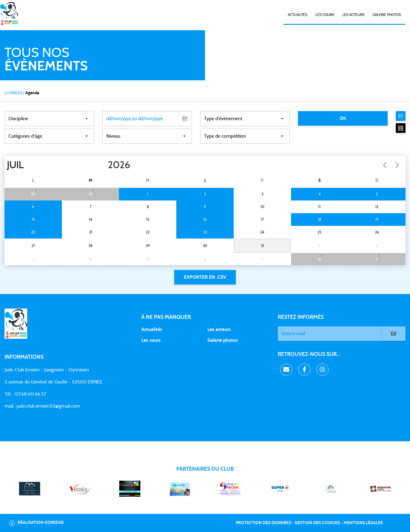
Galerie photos (387, 15)
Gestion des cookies (317, 523)
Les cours (325, 15)
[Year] (103, 165)
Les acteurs (353, 15)
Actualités (298, 15)
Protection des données (263, 523)
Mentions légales (363, 523)
